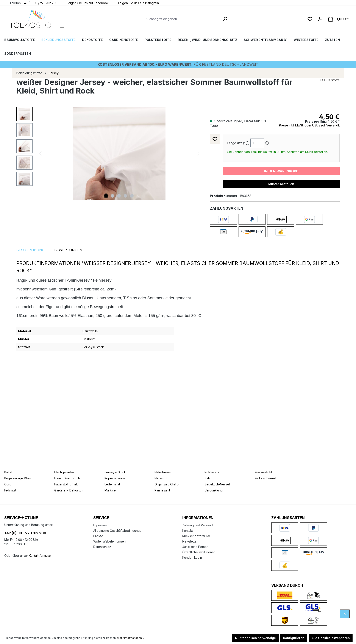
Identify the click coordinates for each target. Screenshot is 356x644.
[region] (109, 153)
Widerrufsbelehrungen (109, 541)
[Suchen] (225, 19)
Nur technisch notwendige (255, 638)
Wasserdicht (263, 472)
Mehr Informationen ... (131, 638)
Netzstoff (161, 478)
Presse (98, 536)
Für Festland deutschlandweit (178, 64)
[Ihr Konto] (320, 19)
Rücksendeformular (196, 536)
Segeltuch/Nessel (217, 484)
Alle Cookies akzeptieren (331, 638)
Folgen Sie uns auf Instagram (136, 3)
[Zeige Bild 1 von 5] (106, 196)
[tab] (30, 250)
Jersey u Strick (115, 472)
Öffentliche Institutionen (199, 552)
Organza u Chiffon (167, 484)
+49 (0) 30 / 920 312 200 (40, 3)
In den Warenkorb (281, 171)
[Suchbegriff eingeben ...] (182, 19)
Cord (8, 484)
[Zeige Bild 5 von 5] (132, 196)
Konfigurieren (294, 638)
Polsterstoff (213, 472)
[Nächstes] (198, 154)
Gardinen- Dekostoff (69, 490)
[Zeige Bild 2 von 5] (112, 196)
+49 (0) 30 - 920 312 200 (25, 533)
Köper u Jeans (115, 478)
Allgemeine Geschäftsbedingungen (118, 531)
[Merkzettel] (310, 19)
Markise (110, 490)
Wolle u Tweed (265, 478)
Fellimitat (10, 490)
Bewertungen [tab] (68, 250)
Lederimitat (112, 484)
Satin (208, 478)
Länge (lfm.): (236, 143)
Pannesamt (162, 490)
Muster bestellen (281, 184)
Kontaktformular (40, 556)
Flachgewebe (64, 472)
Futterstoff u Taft (66, 484)
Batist (8, 472)
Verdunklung (214, 490)
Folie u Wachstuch (67, 478)
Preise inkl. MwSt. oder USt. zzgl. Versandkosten (313, 125)
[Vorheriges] (40, 154)
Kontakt (188, 531)
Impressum (101, 525)
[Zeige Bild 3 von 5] (119, 196)
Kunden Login (192, 557)
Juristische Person (195, 547)
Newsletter (190, 541)
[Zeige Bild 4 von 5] (125, 196)
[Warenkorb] (339, 19)
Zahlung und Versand (198, 525)
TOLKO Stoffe (330, 80)
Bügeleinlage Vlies (18, 478)
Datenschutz (102, 547)
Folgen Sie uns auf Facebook (85, 3)
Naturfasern (163, 472)
